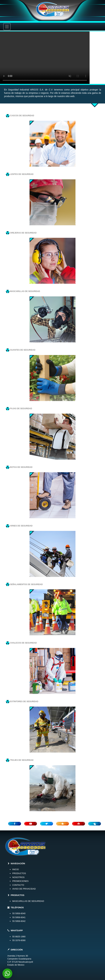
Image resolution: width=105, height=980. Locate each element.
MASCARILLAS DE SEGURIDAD (23, 291)
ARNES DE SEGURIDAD (19, 526)
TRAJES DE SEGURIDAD (20, 760)
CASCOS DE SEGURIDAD (20, 116)
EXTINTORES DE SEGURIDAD (22, 702)
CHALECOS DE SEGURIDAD (21, 643)
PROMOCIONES (20, 881)
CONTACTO (18, 885)
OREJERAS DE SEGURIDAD (21, 233)
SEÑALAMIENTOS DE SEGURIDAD (24, 584)
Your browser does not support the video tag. (52, 58)
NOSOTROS (18, 877)
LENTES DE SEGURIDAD (20, 174)
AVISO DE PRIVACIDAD (24, 889)
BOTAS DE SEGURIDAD (19, 467)
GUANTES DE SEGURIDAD (21, 350)
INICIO (16, 869)
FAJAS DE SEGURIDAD (19, 409)
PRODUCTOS (19, 873)
